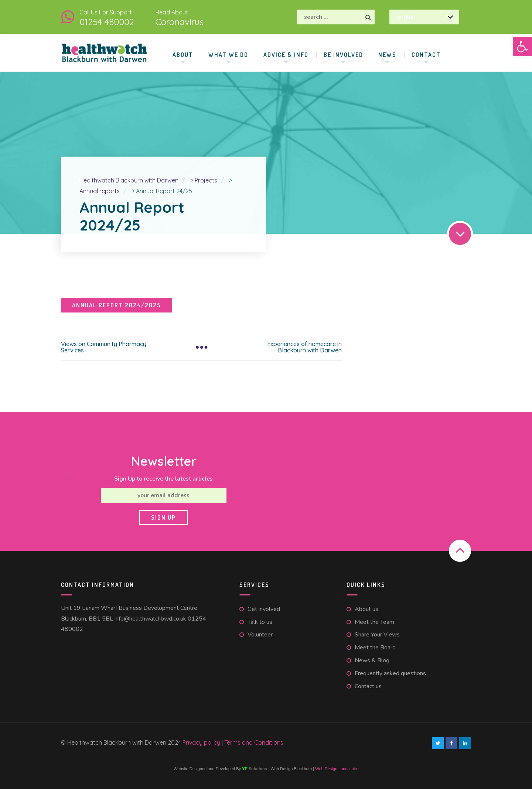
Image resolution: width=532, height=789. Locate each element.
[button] (522, 47)
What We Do (228, 55)
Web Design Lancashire (337, 769)
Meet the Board (375, 648)
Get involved (264, 609)
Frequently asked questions (390, 673)
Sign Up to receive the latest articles (163, 479)
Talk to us (260, 622)
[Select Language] (424, 17)
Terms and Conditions (254, 742)
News (387, 55)
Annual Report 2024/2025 (117, 305)
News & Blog (372, 660)
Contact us (368, 686)
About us (366, 609)
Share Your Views (377, 635)
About (183, 55)
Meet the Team (374, 622)
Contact (426, 55)
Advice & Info (286, 55)
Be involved (343, 55)
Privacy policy (202, 742)
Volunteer (260, 635)
